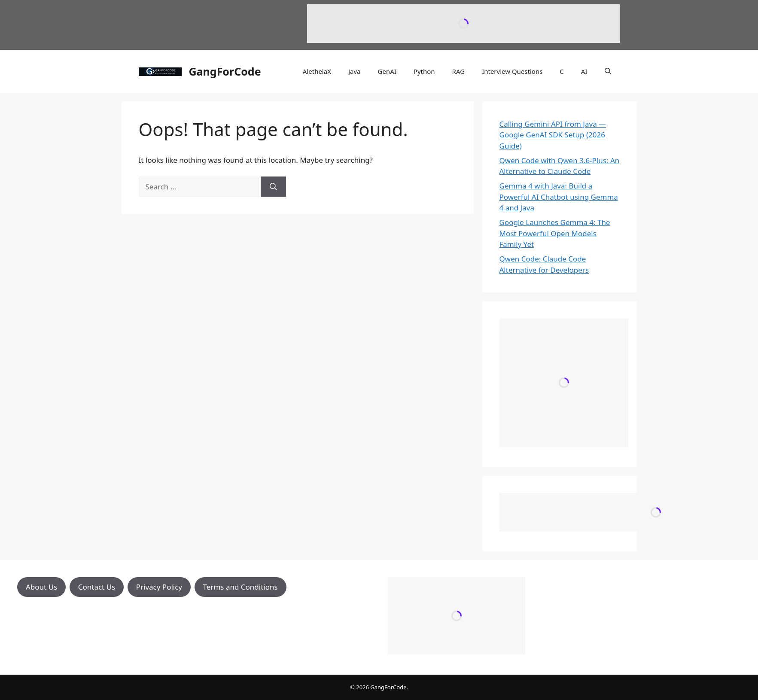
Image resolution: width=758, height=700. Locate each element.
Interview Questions (512, 71)
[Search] (273, 187)
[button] (608, 71)
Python (424, 71)
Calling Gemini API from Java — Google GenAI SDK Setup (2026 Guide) (553, 135)
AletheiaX (317, 71)
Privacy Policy (159, 587)
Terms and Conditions (240, 587)
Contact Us (97, 587)
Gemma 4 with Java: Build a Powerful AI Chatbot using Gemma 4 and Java (559, 197)
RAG (459, 71)
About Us (41, 587)
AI (584, 71)
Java (355, 71)
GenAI (387, 71)
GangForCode (225, 71)
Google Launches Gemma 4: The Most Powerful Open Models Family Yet (555, 233)
